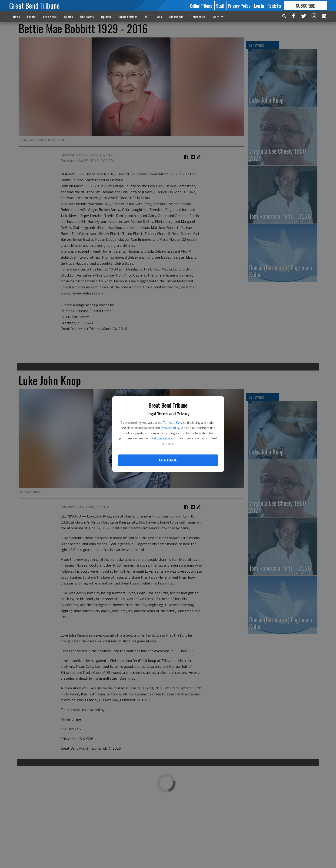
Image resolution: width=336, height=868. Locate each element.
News (16, 17)
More (219, 17)
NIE (147, 17)
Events (31, 17)
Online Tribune (201, 6)
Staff (220, 6)
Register (274, 6)
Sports (68, 17)
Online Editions (128, 17)
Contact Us (198, 17)
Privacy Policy (170, 428)
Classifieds (176, 17)
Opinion (106, 17)
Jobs (159, 17)
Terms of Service (175, 422)
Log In (259, 6)
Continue (168, 460)
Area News (50, 17)
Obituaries (87, 17)
